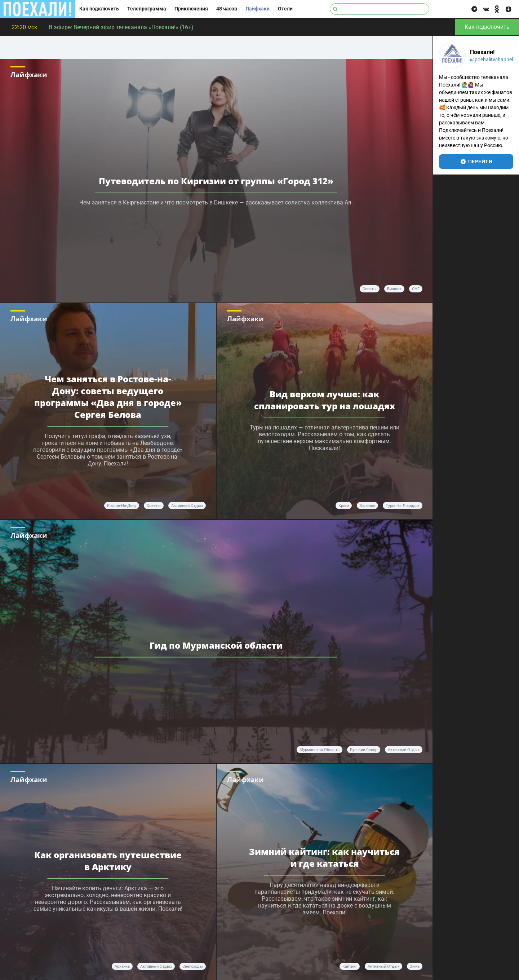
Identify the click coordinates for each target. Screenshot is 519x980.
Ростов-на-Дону (122, 506)
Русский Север (364, 750)
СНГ (416, 289)
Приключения (191, 9)
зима (415, 966)
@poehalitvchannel (491, 59)
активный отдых (187, 506)
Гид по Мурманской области (216, 645)
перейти (476, 162)
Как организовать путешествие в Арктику (108, 861)
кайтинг (350, 966)
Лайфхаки (258, 9)
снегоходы (193, 966)
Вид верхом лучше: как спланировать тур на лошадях (325, 400)
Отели (285, 9)
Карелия (367, 506)
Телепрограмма (147, 9)
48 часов (227, 9)
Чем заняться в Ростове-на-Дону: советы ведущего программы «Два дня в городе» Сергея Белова (108, 397)
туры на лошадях (403, 506)
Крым (344, 506)
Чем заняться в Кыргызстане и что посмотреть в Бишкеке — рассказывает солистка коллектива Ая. (216, 202)
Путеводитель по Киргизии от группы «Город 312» (216, 181)
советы (370, 289)
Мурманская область (320, 750)
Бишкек (394, 289)
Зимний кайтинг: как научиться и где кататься (324, 857)
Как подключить (99, 9)
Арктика (122, 966)
